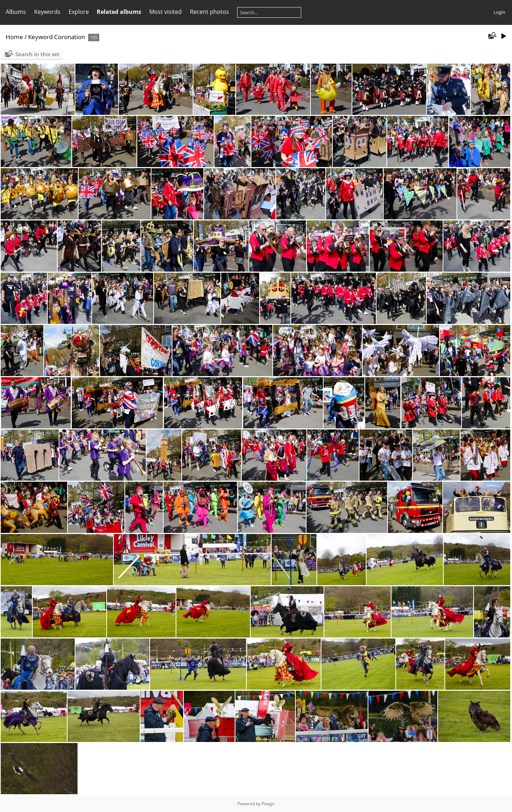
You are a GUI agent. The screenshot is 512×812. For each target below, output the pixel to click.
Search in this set (37, 54)
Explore (79, 12)
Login (499, 12)
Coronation (70, 37)
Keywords (47, 12)
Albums (16, 12)
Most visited (166, 12)
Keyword (40, 37)
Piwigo (268, 804)
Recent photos (209, 12)
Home (14, 37)
